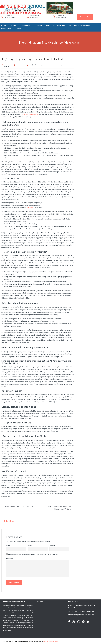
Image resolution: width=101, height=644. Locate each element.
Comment (10, 558)
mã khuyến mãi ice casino (29, 114)
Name (9, 545)
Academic (38, 26)
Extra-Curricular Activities (56, 26)
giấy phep (37, 65)
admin (7, 67)
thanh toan (58, 65)
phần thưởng (50, 65)
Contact (19, 29)
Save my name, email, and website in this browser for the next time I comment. (33, 554)
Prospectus (26, 26)
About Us (14, 26)
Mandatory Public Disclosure (80, 26)
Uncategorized (20, 65)
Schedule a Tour (85, 17)
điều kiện (31, 65)
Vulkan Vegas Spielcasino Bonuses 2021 (20, 506)
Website (52, 545)
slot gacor (30, 207)
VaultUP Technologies (50, 641)
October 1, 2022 (8, 65)
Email (30, 545)
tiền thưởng (65, 65)
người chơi (43, 65)
